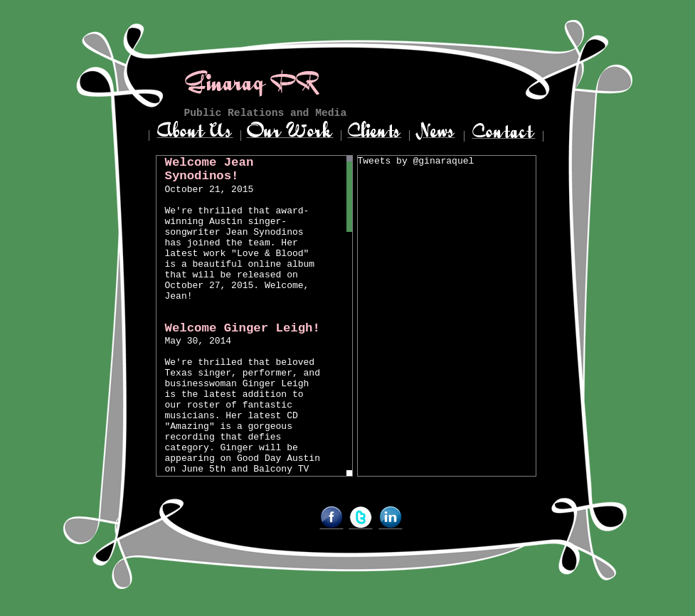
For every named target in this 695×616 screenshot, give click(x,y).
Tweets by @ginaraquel (416, 161)
